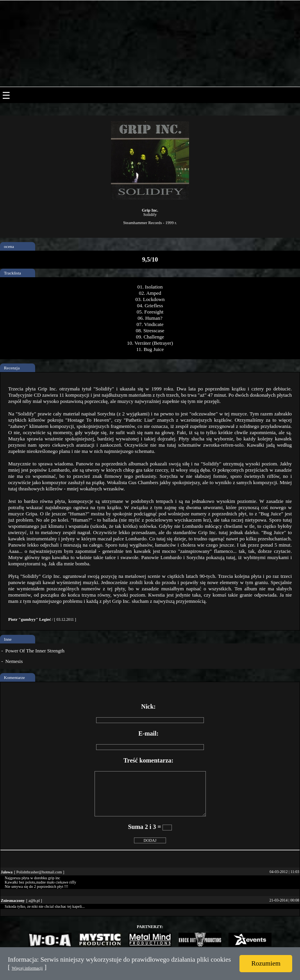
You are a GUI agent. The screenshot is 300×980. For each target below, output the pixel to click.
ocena (9, 246)
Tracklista (12, 273)
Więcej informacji (27, 968)
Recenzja (12, 368)
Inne (8, 639)
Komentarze (14, 677)
